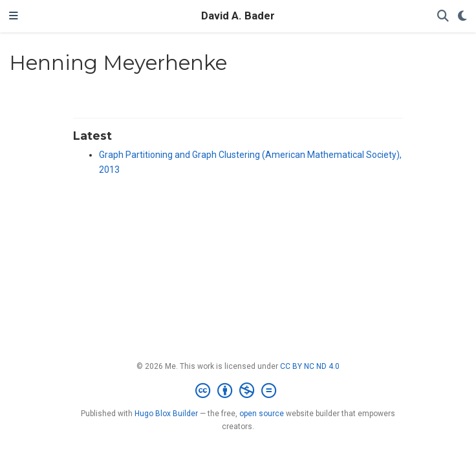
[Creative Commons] (238, 391)
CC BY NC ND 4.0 (310, 366)
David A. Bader (238, 16)
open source (262, 414)
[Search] (443, 17)
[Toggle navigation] (14, 16)
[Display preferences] (462, 17)
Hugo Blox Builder (166, 414)
